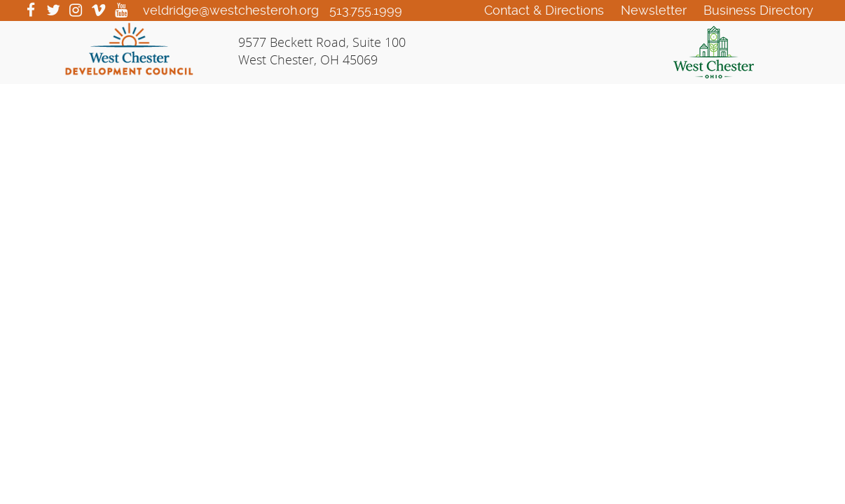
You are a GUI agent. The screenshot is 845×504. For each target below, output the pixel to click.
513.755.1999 (366, 10)
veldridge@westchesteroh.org (231, 10)
